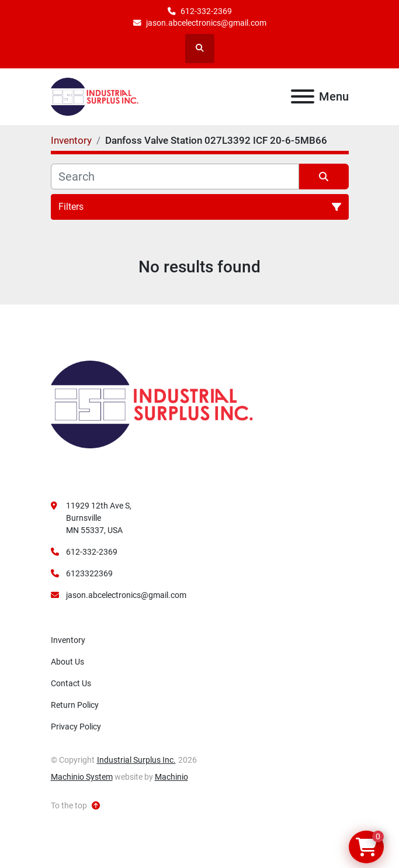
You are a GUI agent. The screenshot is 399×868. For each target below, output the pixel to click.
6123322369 (89, 573)
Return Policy (75, 705)
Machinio (171, 777)
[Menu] (303, 96)
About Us (67, 662)
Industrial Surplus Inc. (136, 760)
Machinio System (82, 777)
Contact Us (71, 683)
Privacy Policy (76, 727)
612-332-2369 (206, 11)
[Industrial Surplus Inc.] (152, 404)
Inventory (68, 640)
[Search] (175, 177)
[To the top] (75, 806)
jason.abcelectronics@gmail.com (206, 23)
